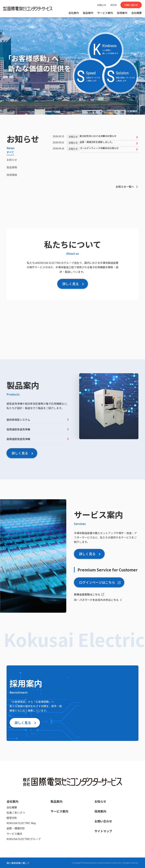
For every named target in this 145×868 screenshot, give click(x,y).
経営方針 (12, 818)
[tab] (10, 153)
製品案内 (88, 13)
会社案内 (74, 13)
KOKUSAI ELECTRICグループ (24, 839)
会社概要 (136, 13)
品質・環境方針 (16, 828)
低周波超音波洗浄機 (38, 429)
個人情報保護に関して (18, 863)
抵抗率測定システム (38, 420)
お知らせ (102, 5)
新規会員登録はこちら (89, 594)
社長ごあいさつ (16, 812)
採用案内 (122, 13)
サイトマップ (103, 831)
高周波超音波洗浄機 (38, 439)
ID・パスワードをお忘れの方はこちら (98, 600)
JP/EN (113, 5)
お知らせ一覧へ (127, 187)
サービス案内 (105, 13)
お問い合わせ (131, 5)
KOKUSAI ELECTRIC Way (21, 823)
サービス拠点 (14, 834)
